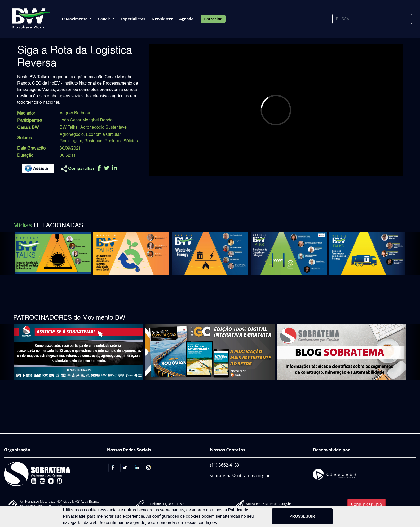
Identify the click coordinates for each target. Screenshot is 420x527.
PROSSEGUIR (302, 516)
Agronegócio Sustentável (104, 128)
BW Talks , (70, 128)
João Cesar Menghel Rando (86, 120)
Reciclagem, (71, 141)
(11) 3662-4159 (225, 465)
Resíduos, (94, 141)
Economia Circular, (104, 135)
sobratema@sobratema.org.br (240, 476)
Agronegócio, (72, 135)
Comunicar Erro (367, 504)
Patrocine (213, 19)
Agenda (186, 19)
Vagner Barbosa (75, 113)
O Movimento (75, 19)
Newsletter (162, 19)
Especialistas (133, 19)
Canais (105, 19)
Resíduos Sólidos (121, 141)
